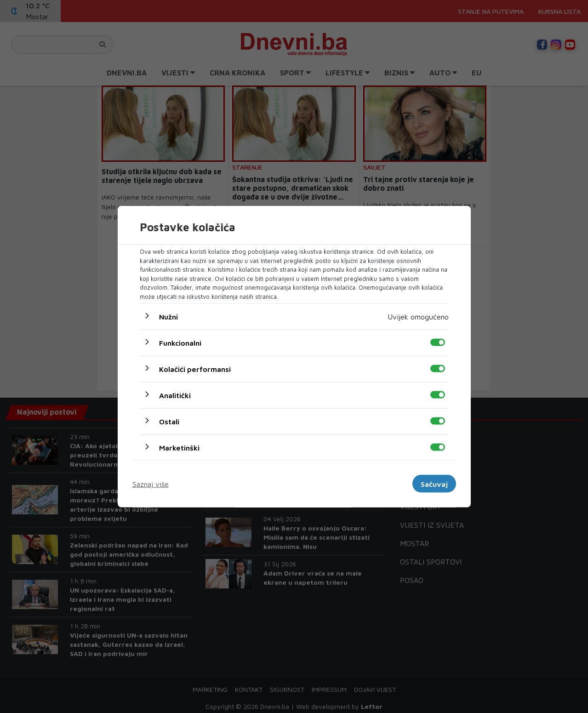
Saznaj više (151, 484)
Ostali (169, 422)
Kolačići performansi (195, 369)
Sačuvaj (434, 484)
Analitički (175, 395)
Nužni (168, 317)
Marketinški (179, 448)
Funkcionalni (180, 343)
